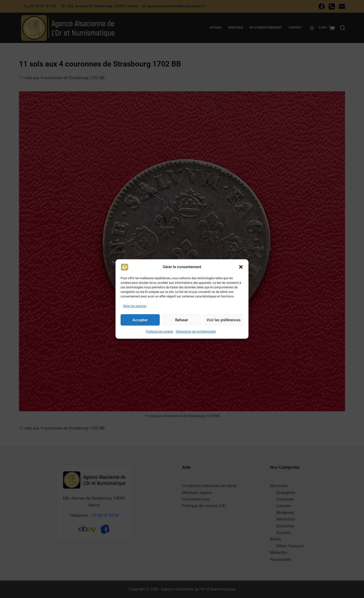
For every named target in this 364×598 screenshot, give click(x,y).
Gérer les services (135, 312)
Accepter (140, 326)
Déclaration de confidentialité (196, 337)
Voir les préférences (224, 326)
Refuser (182, 326)
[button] (241, 273)
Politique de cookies (160, 337)
